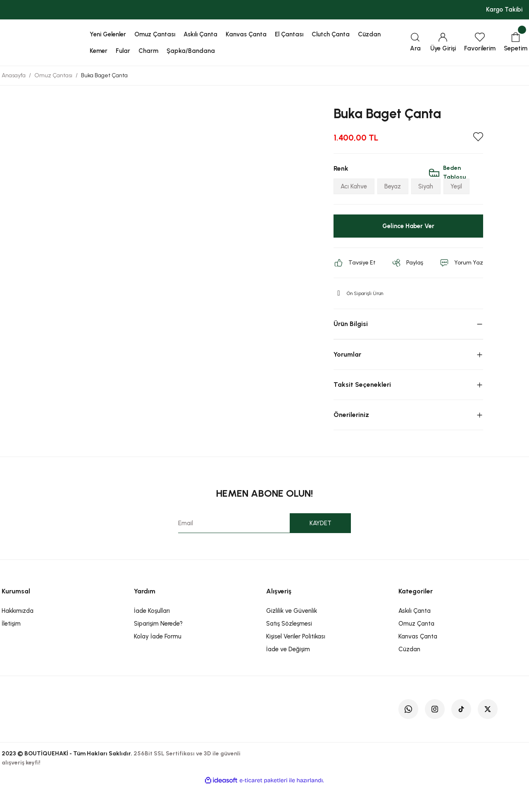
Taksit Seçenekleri (362, 410)
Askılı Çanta (415, 636)
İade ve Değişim (288, 675)
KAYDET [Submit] (320, 549)
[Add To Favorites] (478, 137)
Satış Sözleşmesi (289, 649)
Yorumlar (347, 380)
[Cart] (516, 43)
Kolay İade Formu (158, 662)
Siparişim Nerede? (158, 649)
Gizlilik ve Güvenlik (292, 636)
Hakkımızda (18, 636)
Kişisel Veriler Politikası (296, 662)
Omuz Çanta (416, 649)
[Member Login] (443, 43)
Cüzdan (409, 675)
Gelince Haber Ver (408, 251)
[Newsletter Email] (265, 549)
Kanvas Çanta (418, 662)
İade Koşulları (152, 636)
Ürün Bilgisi (351, 349)
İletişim (11, 649)
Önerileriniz (351, 440)
